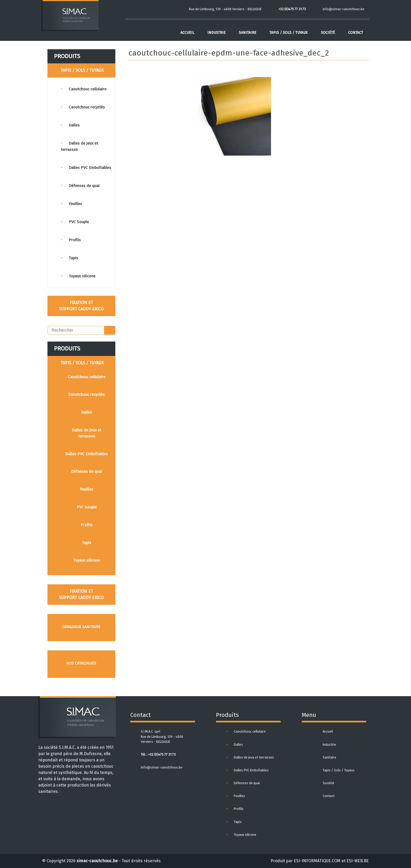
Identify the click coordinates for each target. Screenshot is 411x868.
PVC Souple (79, 222)
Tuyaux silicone (82, 276)
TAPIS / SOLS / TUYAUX (82, 70)
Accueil (187, 33)
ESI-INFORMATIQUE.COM (317, 861)
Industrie (217, 33)
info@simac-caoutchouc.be (344, 9)
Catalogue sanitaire (81, 627)
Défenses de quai (84, 186)
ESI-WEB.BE (358, 861)
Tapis (73, 258)
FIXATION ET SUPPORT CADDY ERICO (81, 306)
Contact (356, 33)
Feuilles (75, 204)
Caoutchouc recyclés (87, 107)
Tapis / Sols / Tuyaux (289, 33)
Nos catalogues (81, 663)
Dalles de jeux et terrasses (86, 433)
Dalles (74, 125)
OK (110, 330)
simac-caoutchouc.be (97, 861)
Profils (75, 240)
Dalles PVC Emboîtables (90, 168)
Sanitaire (248, 33)
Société (328, 33)
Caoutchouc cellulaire (88, 89)
